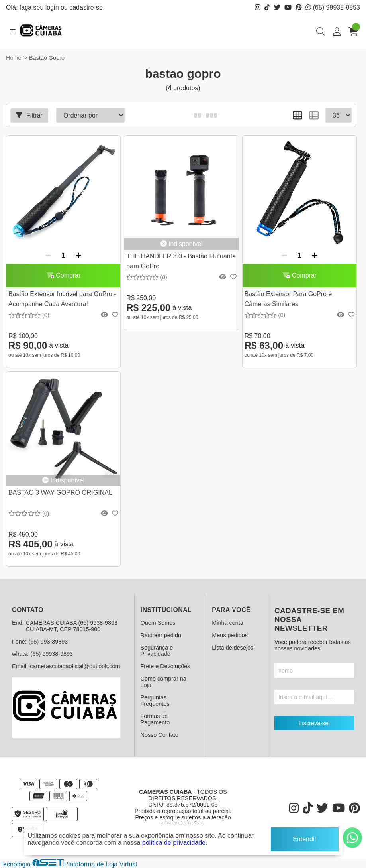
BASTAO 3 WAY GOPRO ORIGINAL (60, 493)
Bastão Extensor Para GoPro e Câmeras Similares (288, 299)
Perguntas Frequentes (155, 701)
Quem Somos (158, 623)
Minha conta (227, 623)
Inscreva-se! (314, 723)
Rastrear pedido (161, 635)
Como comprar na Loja (163, 682)
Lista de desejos (233, 648)
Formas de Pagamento (155, 719)
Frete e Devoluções (165, 666)
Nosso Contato (160, 735)
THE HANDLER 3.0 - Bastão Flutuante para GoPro (181, 261)
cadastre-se (86, 7)
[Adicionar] (78, 256)
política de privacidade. (175, 840)
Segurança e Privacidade (157, 651)
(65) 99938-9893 (333, 7)
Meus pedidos (230, 635)
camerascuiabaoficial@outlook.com (75, 666)
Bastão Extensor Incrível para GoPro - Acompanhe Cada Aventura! (62, 299)
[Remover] (48, 256)
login (53, 7)
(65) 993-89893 (48, 642)
